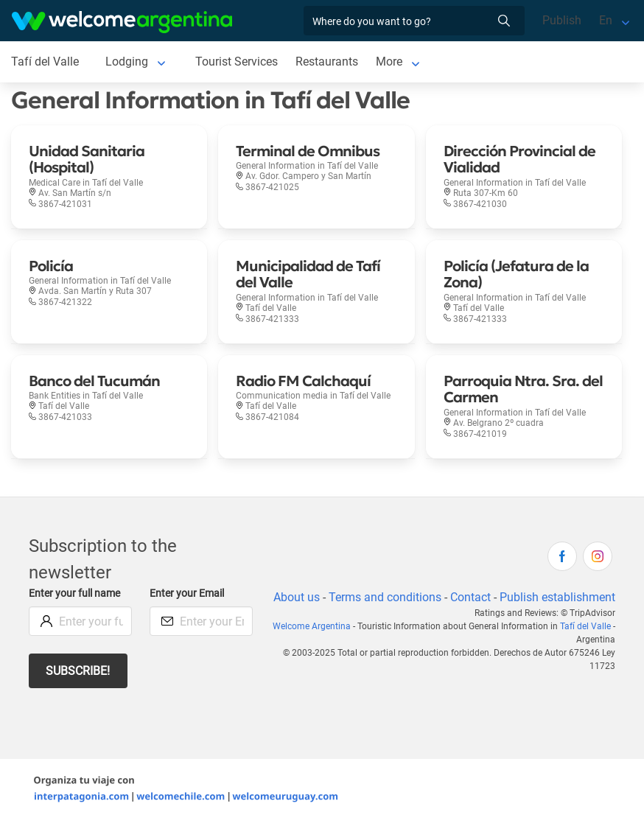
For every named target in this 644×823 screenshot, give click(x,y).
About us (371, 597)
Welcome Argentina (316, 644)
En (606, 20)
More (390, 62)
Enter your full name (77, 593)
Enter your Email (189, 593)
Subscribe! (78, 671)
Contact (547, 597)
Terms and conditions (461, 597)
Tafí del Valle (585, 644)
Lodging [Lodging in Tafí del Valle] (126, 62)
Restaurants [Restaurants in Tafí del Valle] (327, 62)
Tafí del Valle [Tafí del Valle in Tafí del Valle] (45, 62)
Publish (562, 20)
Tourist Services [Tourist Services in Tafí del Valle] (237, 62)
